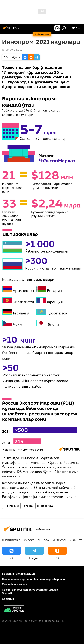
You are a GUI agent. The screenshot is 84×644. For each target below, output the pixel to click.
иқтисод (28, 506)
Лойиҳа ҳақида (26, 574)
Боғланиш (8, 574)
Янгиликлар (11, 540)
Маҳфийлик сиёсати (15, 584)
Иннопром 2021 (46, 506)
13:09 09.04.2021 (13, 50)
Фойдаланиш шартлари (17, 579)
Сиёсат (29, 540)
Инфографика (11, 506)
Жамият (76, 540)
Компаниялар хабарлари (49, 579)
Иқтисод (59, 540)
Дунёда (43, 540)
